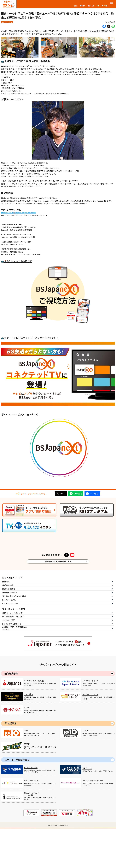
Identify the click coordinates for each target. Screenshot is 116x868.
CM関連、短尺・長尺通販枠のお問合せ (14, 659)
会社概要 (6, 612)
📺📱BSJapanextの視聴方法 (17, 261)
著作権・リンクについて (12, 643)
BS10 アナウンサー (10, 634)
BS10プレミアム (9, 630)
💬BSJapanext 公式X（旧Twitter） (20, 414)
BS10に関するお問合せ (12, 654)
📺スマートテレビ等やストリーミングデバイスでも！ (30, 338)
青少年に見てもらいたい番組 (14, 627)
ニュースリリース (7, 22)
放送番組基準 (8, 616)
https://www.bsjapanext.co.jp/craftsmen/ (18, 213)
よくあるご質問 (9, 651)
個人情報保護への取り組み (13, 647)
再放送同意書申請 (10, 623)
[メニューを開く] (111, 3)
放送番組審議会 (9, 619)
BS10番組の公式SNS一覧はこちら (58, 592)
